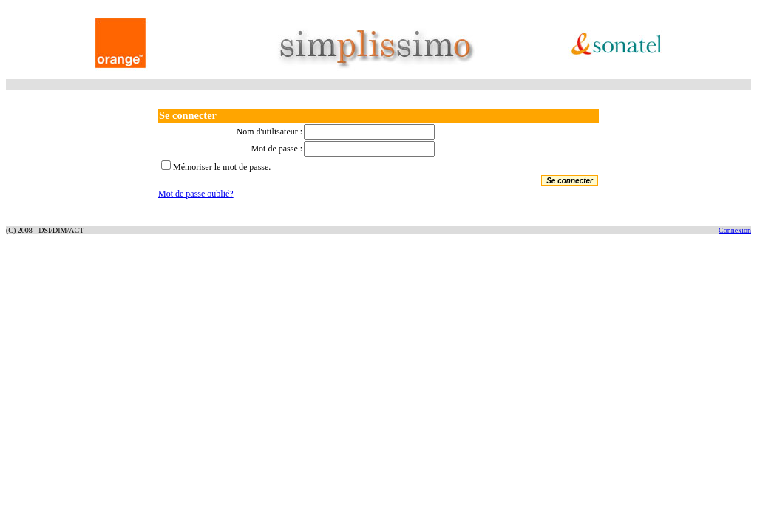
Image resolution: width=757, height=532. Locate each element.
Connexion (735, 230)
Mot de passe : (276, 149)
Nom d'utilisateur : (269, 132)
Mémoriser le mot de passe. (222, 167)
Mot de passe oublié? (196, 194)
